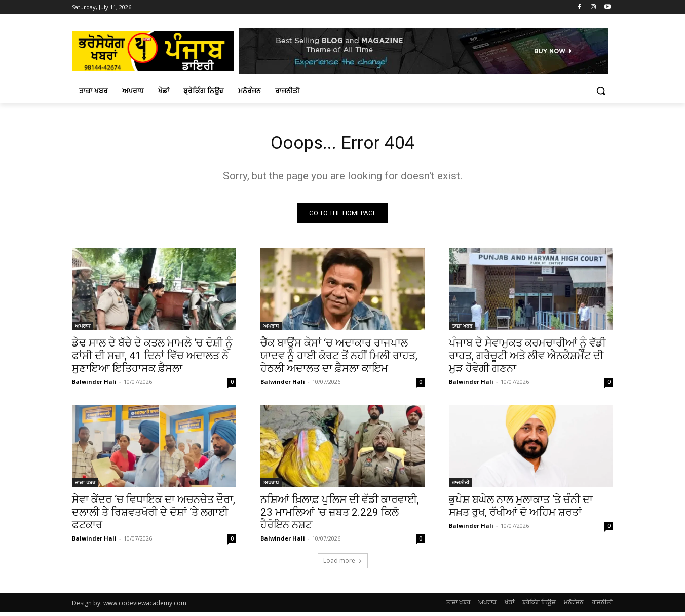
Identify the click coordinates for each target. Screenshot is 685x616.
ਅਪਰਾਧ (83, 329)
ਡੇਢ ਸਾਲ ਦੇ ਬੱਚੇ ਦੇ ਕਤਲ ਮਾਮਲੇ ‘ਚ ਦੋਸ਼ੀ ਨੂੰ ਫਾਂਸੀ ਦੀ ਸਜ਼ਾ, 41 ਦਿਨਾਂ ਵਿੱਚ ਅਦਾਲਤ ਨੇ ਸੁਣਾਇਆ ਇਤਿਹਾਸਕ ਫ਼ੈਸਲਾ (152, 359)
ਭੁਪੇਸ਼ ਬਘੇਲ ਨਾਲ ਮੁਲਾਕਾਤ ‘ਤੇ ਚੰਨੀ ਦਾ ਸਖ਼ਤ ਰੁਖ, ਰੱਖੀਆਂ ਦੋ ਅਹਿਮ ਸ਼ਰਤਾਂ (521, 509)
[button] (601, 91)
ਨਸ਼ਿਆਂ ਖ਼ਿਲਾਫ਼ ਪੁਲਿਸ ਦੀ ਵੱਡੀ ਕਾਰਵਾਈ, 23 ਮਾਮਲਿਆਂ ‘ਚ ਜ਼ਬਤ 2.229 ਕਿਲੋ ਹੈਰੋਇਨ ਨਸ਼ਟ (340, 516)
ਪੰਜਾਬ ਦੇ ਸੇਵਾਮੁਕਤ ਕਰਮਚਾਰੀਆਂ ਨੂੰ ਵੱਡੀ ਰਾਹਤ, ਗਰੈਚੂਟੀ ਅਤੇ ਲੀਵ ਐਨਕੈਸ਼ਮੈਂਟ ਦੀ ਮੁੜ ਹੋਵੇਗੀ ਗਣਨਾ (527, 359)
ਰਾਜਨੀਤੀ (461, 486)
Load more (343, 564)
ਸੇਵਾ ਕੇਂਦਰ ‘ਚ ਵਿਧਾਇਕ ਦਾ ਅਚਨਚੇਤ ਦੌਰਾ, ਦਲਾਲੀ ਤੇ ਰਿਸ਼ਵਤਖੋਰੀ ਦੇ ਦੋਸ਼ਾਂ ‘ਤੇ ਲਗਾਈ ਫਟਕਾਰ (154, 516)
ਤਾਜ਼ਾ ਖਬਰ (462, 329)
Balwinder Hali (94, 385)
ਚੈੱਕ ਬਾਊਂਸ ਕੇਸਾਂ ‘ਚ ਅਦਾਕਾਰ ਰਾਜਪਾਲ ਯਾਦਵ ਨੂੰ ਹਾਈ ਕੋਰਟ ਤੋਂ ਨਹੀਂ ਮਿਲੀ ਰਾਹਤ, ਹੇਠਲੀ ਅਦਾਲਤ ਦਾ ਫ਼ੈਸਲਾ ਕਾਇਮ (339, 359)
